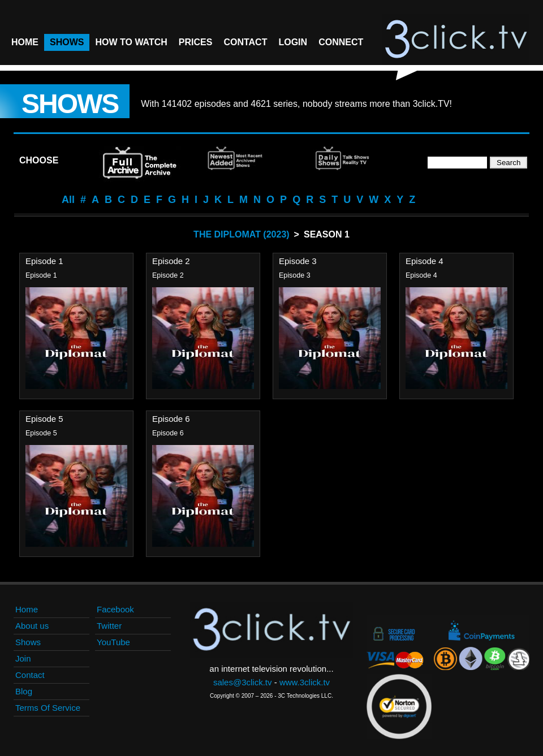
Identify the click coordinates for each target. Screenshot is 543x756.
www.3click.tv (305, 682)
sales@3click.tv (243, 682)
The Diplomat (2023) (242, 234)
